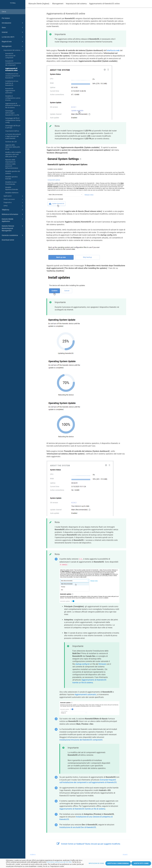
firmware (102, 664)
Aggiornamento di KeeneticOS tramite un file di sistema (13, 105)
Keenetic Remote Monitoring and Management (13, 228)
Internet (13, 32)
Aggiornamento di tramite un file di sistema (82, 809)
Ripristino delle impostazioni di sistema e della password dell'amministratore (12, 164)
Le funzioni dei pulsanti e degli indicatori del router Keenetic (13, 136)
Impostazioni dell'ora (12, 131)
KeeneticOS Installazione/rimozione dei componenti (13, 63)
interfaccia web (113, 50)
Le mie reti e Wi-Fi (13, 37)
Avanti (125, 855)
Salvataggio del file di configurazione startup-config (13, 120)
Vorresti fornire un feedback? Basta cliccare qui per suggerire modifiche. (89, 844)
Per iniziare (6, 18)
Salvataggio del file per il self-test (13, 127)
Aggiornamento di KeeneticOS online (11, 69)
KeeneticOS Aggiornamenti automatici (10, 91)
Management (13, 46)
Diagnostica (14, 203)
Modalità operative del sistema (13, 172)
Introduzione (13, 23)
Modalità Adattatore (12, 193)
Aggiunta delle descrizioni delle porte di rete (13, 147)
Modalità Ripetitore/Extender (12, 188)
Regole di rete (13, 42)
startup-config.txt (82, 664)
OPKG (14, 206)
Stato (13, 27)
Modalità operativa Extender (11, 178)
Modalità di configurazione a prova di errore (13, 98)
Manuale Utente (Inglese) (39, 4)
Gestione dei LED (11, 142)
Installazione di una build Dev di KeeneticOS (12, 83)
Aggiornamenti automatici (85, 694)
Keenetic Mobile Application (13, 220)
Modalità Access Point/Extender (11, 183)
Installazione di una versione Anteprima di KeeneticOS (12, 76)
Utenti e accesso (14, 199)
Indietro (33, 855)
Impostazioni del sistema (14, 50)
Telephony (13, 210)
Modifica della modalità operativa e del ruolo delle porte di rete (13, 154)
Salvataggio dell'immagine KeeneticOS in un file (12, 113)
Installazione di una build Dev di (78, 827)
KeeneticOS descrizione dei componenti (10, 56)
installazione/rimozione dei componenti (81, 740)
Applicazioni (14, 196)
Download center (8, 240)
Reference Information (13, 214)
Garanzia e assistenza (13, 235)
